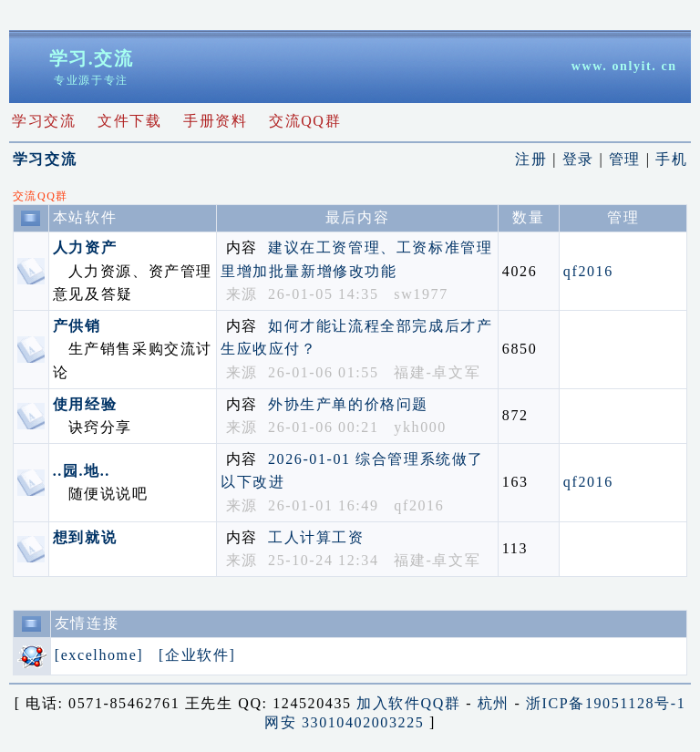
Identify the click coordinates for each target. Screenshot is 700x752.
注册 (534, 159)
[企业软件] (200, 655)
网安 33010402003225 (344, 722)
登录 (581, 159)
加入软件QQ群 (408, 703)
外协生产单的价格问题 (348, 404)
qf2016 (588, 271)
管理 (628, 159)
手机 (671, 159)
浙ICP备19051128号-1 (606, 703)
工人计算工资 (316, 537)
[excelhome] (102, 655)
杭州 (494, 703)
